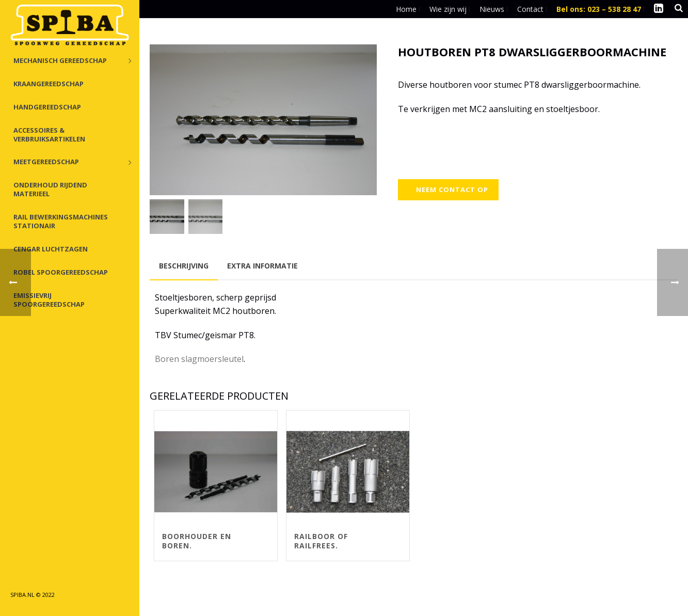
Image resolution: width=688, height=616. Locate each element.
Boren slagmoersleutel (199, 359)
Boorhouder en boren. (197, 541)
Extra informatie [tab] (262, 266)
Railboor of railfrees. (321, 541)
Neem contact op (452, 189)
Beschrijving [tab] (184, 266)
